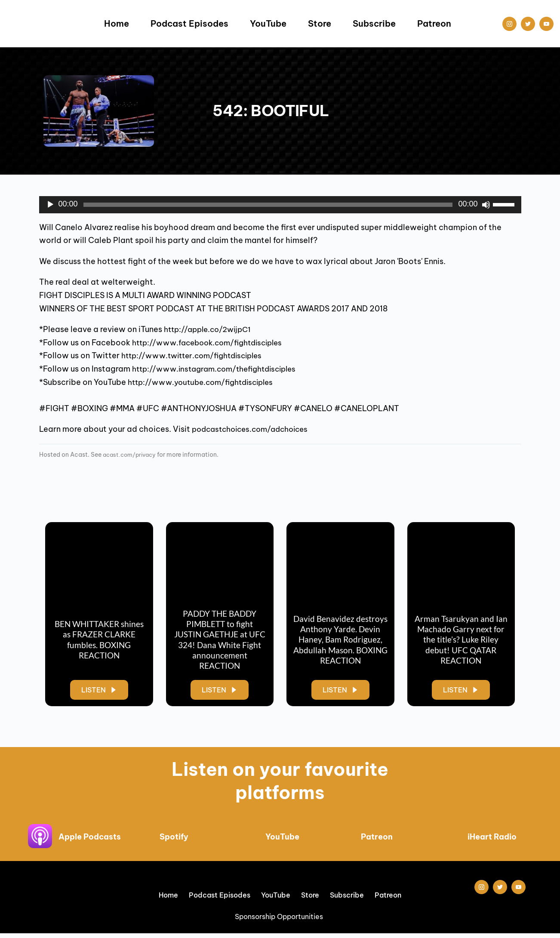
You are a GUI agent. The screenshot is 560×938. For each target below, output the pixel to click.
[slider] (268, 205)
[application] (280, 205)
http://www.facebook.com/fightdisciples (213, 343)
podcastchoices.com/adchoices (255, 429)
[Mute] (486, 205)
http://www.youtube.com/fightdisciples (206, 382)
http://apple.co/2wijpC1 (211, 329)
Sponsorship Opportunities (280, 921)
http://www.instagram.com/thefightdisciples (220, 369)
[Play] (50, 205)
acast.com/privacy (132, 455)
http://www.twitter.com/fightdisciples (197, 355)
